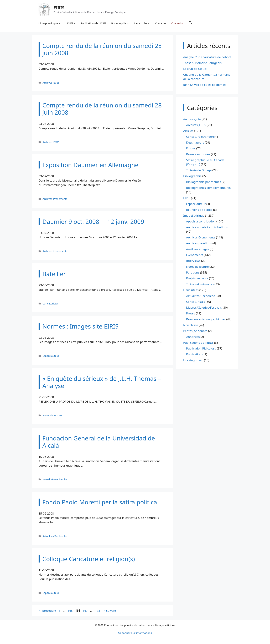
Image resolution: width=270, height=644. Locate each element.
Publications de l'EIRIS (198, 343)
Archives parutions (199, 244)
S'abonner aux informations (135, 633)
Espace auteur (51, 356)
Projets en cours (197, 279)
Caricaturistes (51, 304)
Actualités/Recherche (55, 480)
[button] (190, 23)
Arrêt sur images (198, 249)
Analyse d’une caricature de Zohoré (207, 57)
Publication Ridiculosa (201, 349)
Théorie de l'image (199, 170)
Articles (188, 131)
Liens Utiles (142, 23)
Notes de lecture (52, 416)
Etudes (191, 148)
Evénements (195, 255)
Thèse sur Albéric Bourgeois (202, 63)
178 (98, 611)
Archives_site (192, 119)
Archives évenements (55, 199)
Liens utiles (191, 290)
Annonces (193, 337)
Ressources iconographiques (206, 320)
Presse (191, 314)
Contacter (161, 23)
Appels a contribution (201, 222)
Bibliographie (120, 23)
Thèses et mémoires (200, 284)
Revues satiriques (198, 154)
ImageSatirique (194, 216)
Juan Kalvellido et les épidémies (205, 85)
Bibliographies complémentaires (208, 188)
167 (85, 611)
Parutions (193, 273)
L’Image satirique (50, 23)
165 (71, 611)
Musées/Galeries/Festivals (204, 308)
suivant (109, 611)
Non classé (191, 325)
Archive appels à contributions (207, 227)
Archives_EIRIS (51, 83)
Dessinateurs (195, 143)
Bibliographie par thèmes (204, 182)
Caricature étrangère (200, 137)
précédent (47, 611)
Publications (194, 355)
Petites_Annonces (195, 331)
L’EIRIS (71, 23)
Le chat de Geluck (195, 69)
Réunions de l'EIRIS (199, 210)
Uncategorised (193, 360)
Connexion (178, 23)
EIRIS (59, 8)
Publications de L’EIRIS (94, 23)
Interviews (193, 261)
